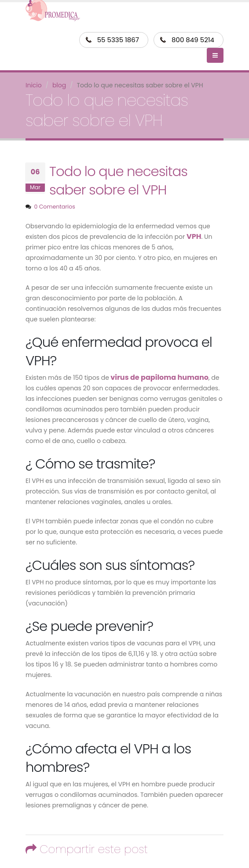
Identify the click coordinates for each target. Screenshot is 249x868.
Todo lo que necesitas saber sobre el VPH (118, 181)
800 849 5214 (193, 40)
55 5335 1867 (118, 40)
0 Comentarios (54, 207)
